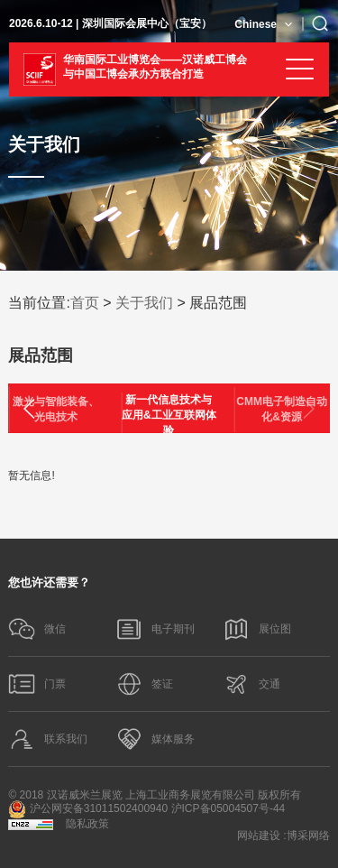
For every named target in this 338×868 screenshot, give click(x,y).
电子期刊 (155, 629)
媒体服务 (155, 739)
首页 (85, 303)
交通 (251, 684)
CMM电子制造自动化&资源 (282, 409)
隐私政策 (87, 824)
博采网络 (308, 836)
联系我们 (48, 739)
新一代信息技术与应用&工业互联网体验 (169, 415)
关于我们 (144, 303)
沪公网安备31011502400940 (88, 809)
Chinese (256, 24)
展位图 (257, 629)
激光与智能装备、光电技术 (56, 409)
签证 (144, 684)
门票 (37, 684)
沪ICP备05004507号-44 (228, 808)
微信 (37, 629)
